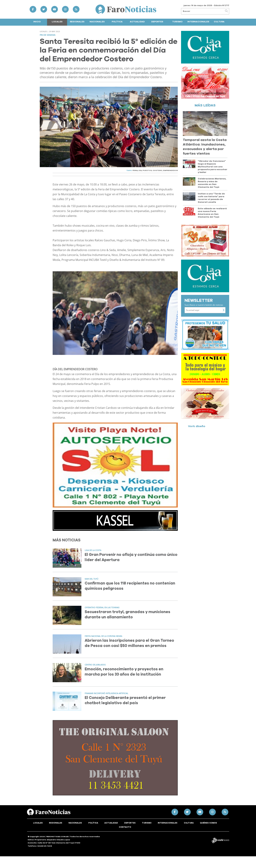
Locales (57, 22)
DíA (140, 170)
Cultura (219, 22)
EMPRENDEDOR (170, 170)
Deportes (157, 22)
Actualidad (137, 22)
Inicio (37, 22)
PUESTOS (147, 170)
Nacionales (97, 22)
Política (117, 22)
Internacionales (198, 22)
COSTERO (157, 170)
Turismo (177, 22)
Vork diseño (197, 426)
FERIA (135, 170)
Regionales (77, 22)
